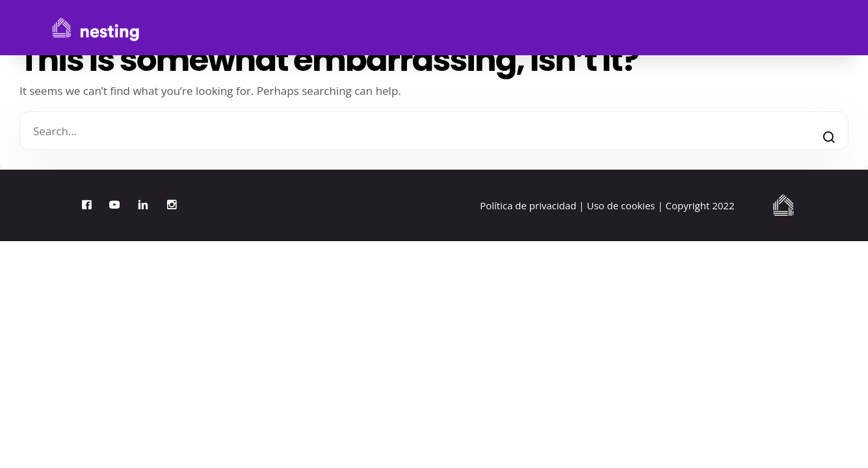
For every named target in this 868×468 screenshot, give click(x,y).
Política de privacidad (528, 205)
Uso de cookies (621, 205)
